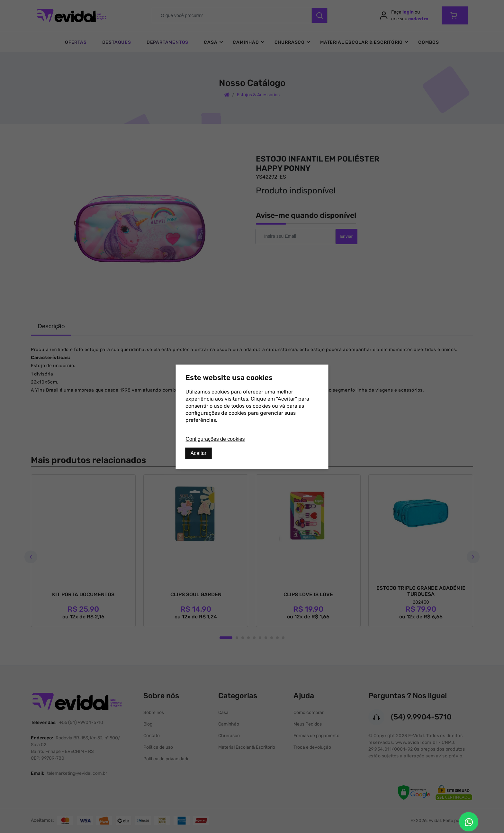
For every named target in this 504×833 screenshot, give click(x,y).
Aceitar (199, 453)
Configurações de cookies (215, 439)
